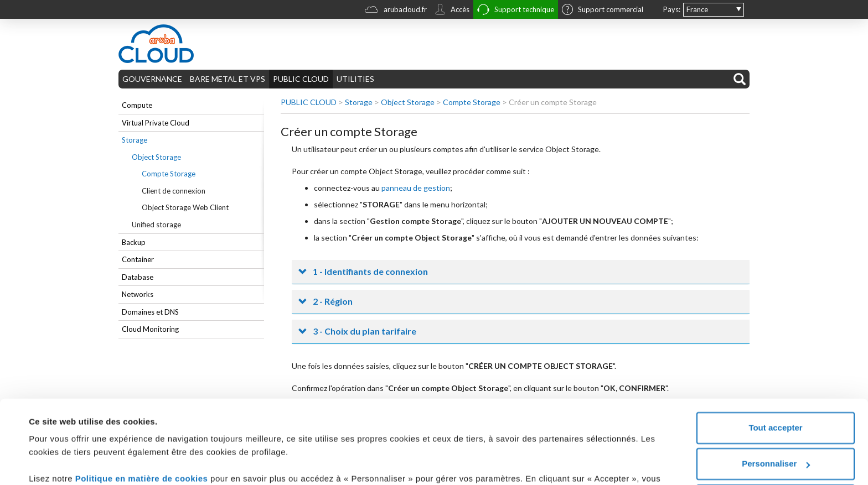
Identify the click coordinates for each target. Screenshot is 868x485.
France (697, 9)
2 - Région (333, 301)
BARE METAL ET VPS (228, 79)
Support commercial (603, 11)
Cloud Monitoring (150, 329)
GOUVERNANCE (152, 79)
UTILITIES (355, 79)
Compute (137, 105)
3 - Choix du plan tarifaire (365, 331)
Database (138, 277)
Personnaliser (776, 405)
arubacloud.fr (396, 11)
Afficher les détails (66, 463)
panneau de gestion (416, 188)
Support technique (516, 11)
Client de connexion (174, 191)
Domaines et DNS (150, 312)
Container (138, 259)
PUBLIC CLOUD (301, 79)
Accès (452, 11)
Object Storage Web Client (185, 207)
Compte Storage (169, 174)
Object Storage (156, 157)
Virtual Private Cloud (156, 123)
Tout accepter (775, 369)
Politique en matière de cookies (143, 419)
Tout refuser (776, 441)
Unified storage (156, 225)
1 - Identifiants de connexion (370, 271)
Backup (134, 242)
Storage (135, 140)
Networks (138, 294)
